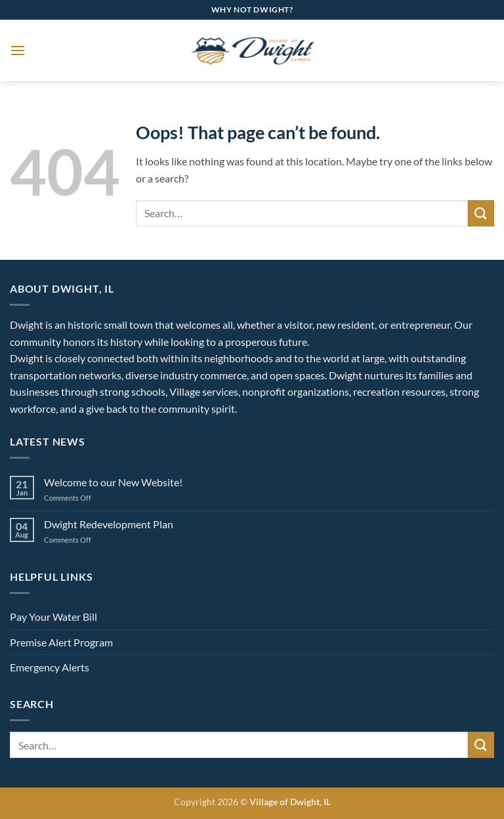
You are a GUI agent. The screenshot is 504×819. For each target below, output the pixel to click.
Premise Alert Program (61, 642)
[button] (18, 50)
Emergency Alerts (50, 667)
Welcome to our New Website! (113, 482)
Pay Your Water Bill (53, 617)
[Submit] (481, 213)
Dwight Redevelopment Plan (109, 524)
